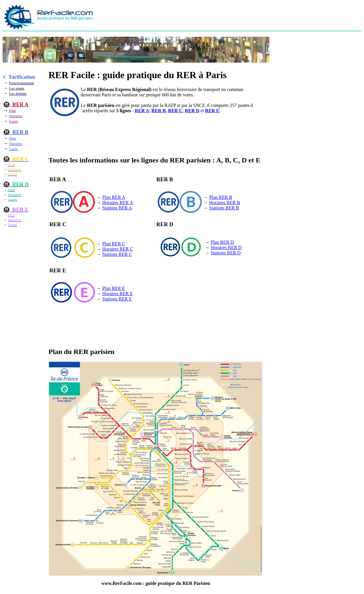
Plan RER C (114, 244)
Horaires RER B (225, 203)
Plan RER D (222, 242)
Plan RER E (114, 288)
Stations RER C (117, 254)
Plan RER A (114, 197)
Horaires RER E (118, 294)
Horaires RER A (118, 203)
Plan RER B (221, 197)
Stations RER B (224, 208)
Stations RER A (117, 208)
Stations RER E (117, 299)
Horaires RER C (118, 249)
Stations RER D (226, 253)
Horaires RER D (226, 247)
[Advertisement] (214, 16)
